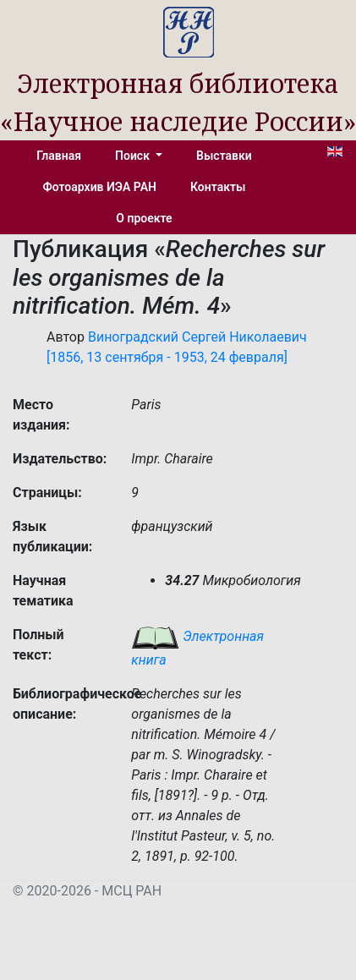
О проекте (144, 218)
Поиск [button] (134, 156)
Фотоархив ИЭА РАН (100, 187)
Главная (59, 156)
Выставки (224, 156)
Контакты (218, 187)
